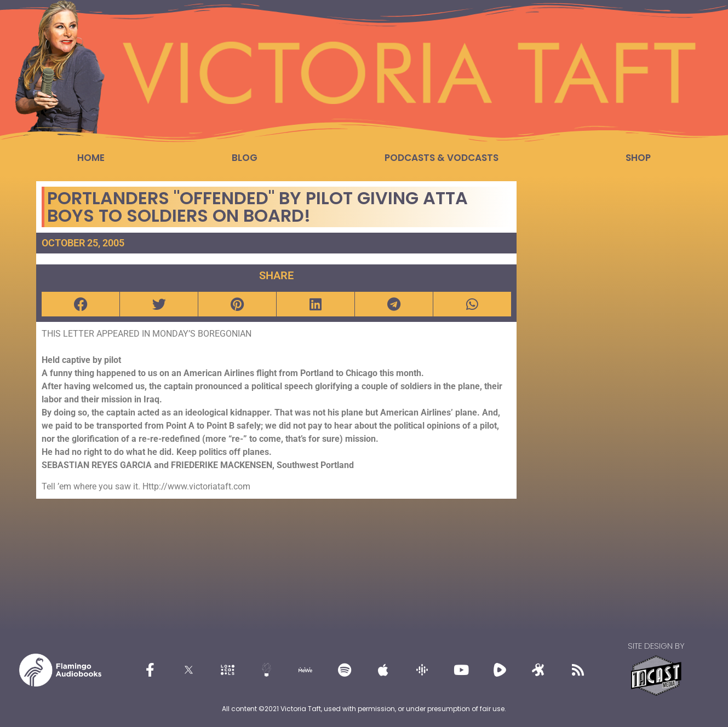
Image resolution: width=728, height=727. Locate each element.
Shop (638, 158)
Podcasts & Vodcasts (442, 158)
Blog (245, 158)
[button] (81, 304)
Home (91, 158)
